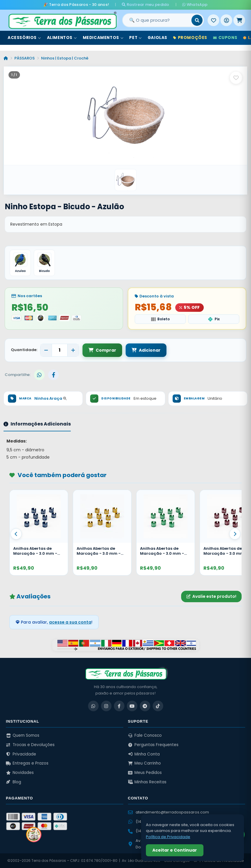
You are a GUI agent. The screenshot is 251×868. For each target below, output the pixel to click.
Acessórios (24, 38)
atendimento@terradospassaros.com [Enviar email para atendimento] (169, 812)
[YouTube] (132, 706)
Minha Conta (144, 754)
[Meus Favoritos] (213, 20)
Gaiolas (157, 38)
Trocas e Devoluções (30, 745)
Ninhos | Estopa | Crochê (65, 58)
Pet (135, 38)
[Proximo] (235, 534)
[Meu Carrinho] (239, 20)
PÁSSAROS (25, 58)
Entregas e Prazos (27, 763)
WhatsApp (195, 5)
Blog (14, 782)
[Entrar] (226, 20)
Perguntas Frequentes (153, 745)
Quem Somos (23, 735)
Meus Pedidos (145, 773)
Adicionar (146, 350)
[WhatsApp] (93, 706)
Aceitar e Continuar (175, 850)
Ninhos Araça (50, 398)
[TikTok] (158, 706)
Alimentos (62, 38)
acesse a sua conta (70, 622)
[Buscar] (197, 20)
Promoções (190, 38)
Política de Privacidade (168, 837)
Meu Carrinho (145, 763)
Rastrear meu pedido (145, 5)
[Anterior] (16, 534)
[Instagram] (106, 706)
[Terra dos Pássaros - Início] (62, 20)
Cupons (225, 38)
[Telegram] (145, 706)
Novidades (20, 773)
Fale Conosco (145, 735)
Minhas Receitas (147, 782)
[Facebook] (119, 706)
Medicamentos (103, 38)
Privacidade (21, 754)
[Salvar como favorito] (236, 78)
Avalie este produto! (211, 596)
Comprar (102, 350)
